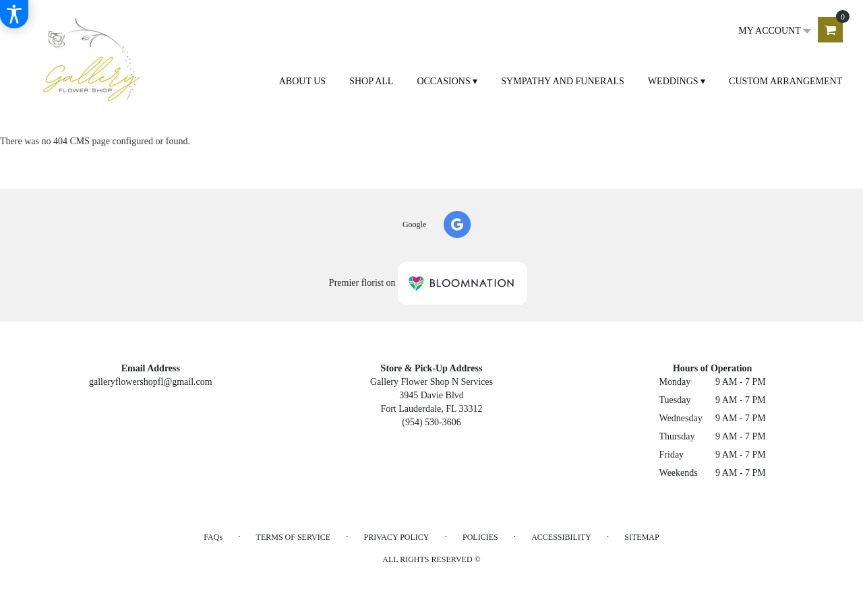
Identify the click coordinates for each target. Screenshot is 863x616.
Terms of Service (293, 537)
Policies (480, 537)
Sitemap (642, 537)
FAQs (213, 537)
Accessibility (561, 537)
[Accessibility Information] (14, 14)
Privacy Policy (396, 537)
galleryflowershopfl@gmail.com (151, 382)
